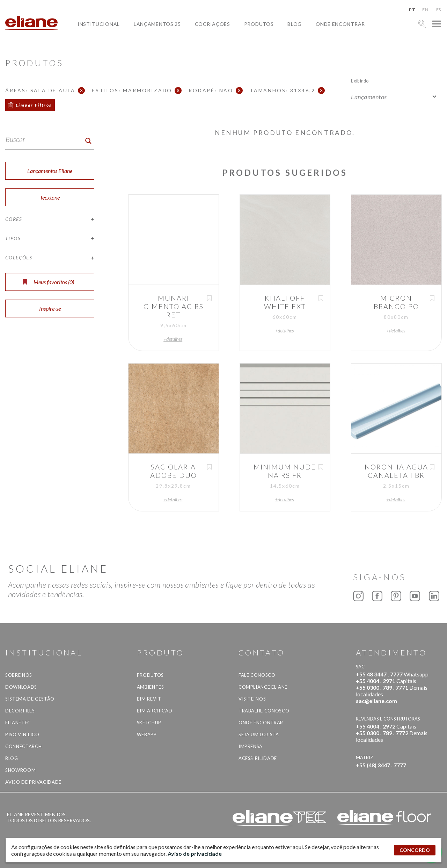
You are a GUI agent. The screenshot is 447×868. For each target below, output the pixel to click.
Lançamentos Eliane (50, 171)
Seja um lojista (259, 734)
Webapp (147, 734)
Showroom (20, 770)
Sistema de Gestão (30, 699)
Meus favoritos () (48, 282)
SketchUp (149, 723)
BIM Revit (149, 699)
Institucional (99, 24)
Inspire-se (50, 309)
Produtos (259, 24)
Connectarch (23, 746)
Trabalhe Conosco (264, 711)
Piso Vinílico (22, 734)
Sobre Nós (19, 675)
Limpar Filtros (34, 105)
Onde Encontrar (340, 24)
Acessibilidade (258, 758)
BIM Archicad (155, 711)
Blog (295, 24)
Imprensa (251, 746)
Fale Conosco (257, 675)
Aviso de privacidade (33, 782)
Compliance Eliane (263, 687)
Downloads (21, 687)
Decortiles (20, 711)
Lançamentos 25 (157, 24)
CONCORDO (415, 850)
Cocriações (212, 24)
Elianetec (18, 723)
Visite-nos (252, 699)
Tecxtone (50, 197)
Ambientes (151, 687)
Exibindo (360, 81)
